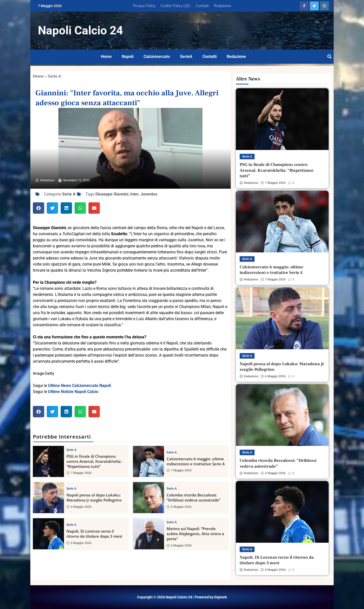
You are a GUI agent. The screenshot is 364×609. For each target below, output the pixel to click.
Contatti (202, 6)
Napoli (128, 57)
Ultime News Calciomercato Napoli (79, 386)
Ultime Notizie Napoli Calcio (73, 392)
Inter (134, 194)
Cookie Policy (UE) (176, 6)
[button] (39, 208)
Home (106, 57)
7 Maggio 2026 (79, 473)
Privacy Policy (144, 6)
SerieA (186, 57)
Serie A (54, 76)
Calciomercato (157, 57)
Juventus (149, 194)
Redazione (222, 6)
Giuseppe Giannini (112, 194)
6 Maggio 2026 (79, 507)
